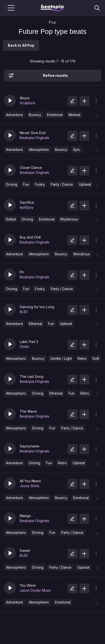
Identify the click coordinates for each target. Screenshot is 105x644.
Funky (40, 184)
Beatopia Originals (35, 138)
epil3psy (27, 207)
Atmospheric (39, 150)
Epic (77, 150)
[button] (10, 101)
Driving (12, 184)
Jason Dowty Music (35, 590)
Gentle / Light (61, 358)
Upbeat (85, 184)
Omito (24, 347)
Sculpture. (28, 103)
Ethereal (35, 324)
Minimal (74, 115)
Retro (82, 358)
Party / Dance (62, 184)
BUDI (24, 312)
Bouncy (35, 115)
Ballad (11, 219)
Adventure (14, 115)
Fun (26, 184)
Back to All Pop (21, 45)
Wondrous (82, 254)
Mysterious (69, 219)
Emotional (55, 115)
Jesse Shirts (30, 486)
